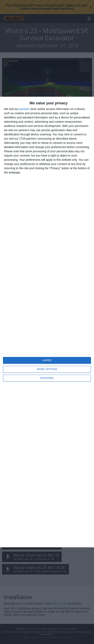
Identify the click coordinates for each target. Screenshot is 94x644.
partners (24, 109)
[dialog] (47, 322)
